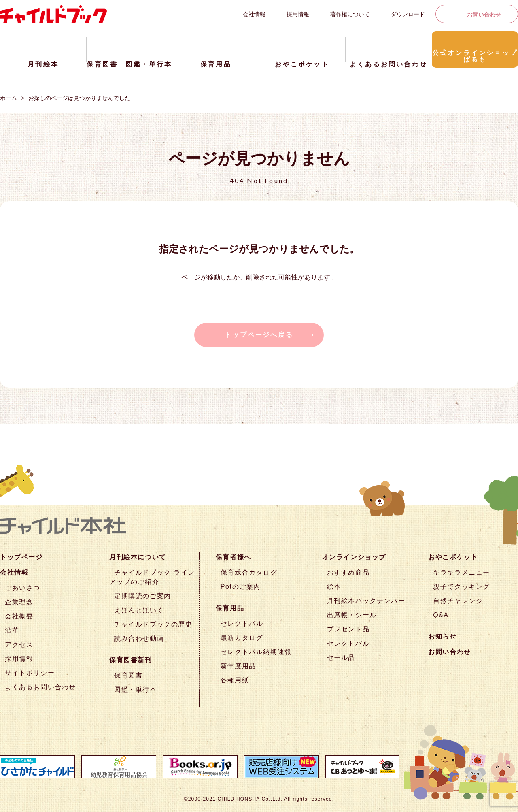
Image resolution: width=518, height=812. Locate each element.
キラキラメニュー (462, 572)
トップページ (21, 557)
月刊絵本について (138, 557)
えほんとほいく (139, 610)
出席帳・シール (352, 615)
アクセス (19, 645)
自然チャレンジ (458, 601)
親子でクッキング (462, 587)
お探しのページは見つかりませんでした (79, 98)
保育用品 (230, 608)
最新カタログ (242, 638)
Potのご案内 (241, 587)
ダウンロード (408, 14)
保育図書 (128, 675)
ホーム (8, 98)
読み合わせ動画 (139, 638)
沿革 (12, 630)
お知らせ (442, 636)
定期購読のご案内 (143, 596)
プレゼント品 (348, 629)
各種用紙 (235, 680)
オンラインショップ (354, 557)
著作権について (350, 14)
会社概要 (19, 616)
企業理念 (19, 602)
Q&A (441, 615)
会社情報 (254, 14)
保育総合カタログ (249, 572)
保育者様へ (234, 557)
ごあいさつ (23, 588)
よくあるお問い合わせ (40, 687)
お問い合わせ (484, 15)
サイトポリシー (30, 673)
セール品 (341, 657)
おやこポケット (453, 557)
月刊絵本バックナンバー (366, 601)
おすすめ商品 (348, 572)
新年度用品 (238, 666)
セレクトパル (242, 623)
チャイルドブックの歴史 (153, 624)
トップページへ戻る (259, 335)
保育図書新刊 (131, 660)
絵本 (334, 587)
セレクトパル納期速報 (256, 652)
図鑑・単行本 (136, 689)
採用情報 (298, 14)
